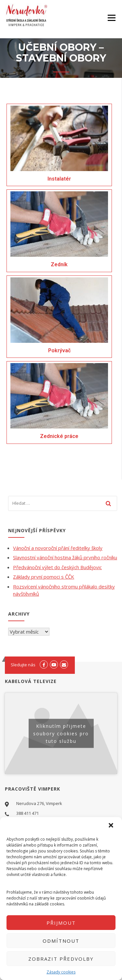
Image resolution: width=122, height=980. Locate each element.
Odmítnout (61, 941)
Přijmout (61, 923)
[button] (112, 826)
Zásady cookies (61, 972)
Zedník (59, 264)
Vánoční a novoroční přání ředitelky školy (58, 548)
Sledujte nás (23, 665)
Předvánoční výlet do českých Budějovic (57, 567)
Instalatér (59, 179)
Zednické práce (59, 436)
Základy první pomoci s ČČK (44, 577)
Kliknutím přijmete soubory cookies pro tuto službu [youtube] (61, 733)
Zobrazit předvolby (61, 959)
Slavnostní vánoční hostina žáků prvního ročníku (65, 557)
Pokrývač (59, 350)
